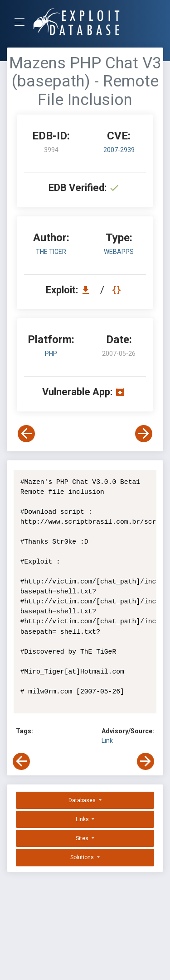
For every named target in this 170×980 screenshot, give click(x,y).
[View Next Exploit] (144, 434)
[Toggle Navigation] (22, 22)
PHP (51, 354)
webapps (119, 252)
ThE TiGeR (51, 252)
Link (107, 741)
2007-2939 (119, 150)
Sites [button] (83, 838)
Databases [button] (83, 800)
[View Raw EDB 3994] (118, 290)
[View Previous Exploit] (26, 434)
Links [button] (83, 819)
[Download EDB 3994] (88, 290)
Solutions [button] (83, 857)
